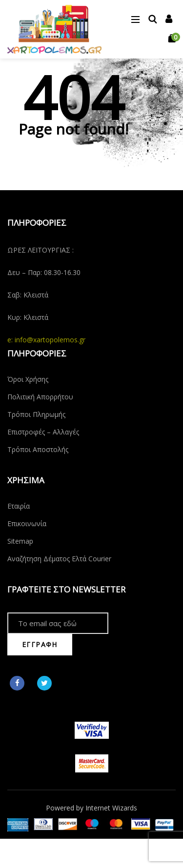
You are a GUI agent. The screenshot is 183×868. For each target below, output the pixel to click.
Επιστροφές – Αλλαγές (43, 432)
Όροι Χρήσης (28, 379)
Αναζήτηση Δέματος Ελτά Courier (59, 559)
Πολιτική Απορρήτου (40, 397)
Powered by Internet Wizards (91, 808)
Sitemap (20, 541)
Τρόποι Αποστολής (38, 449)
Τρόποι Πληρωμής (36, 414)
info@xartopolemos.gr (50, 340)
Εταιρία (19, 506)
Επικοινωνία (27, 523)
